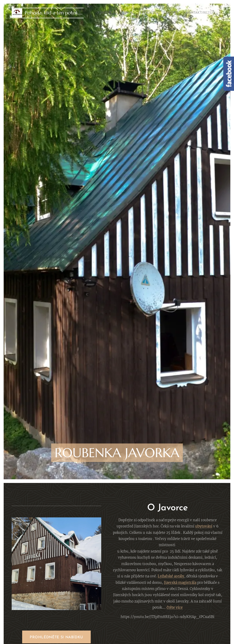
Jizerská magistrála (180, 583)
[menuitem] (108, 13)
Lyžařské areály (171, 576)
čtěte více (175, 607)
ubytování (204, 526)
